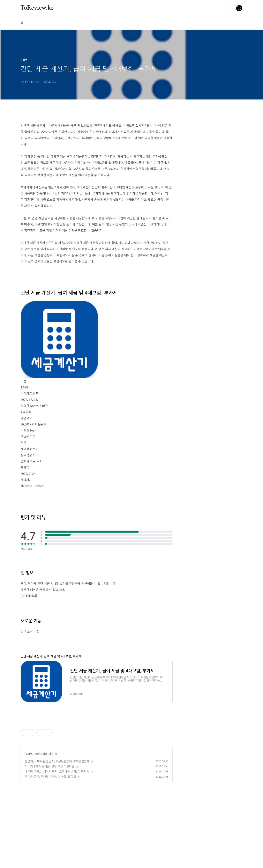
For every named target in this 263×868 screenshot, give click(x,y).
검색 (230, 8)
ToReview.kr (37, 8)
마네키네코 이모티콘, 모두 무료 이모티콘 (50, 824)
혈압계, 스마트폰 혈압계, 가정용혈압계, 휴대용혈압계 (57, 819)
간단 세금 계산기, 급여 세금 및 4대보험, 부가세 (51, 656)
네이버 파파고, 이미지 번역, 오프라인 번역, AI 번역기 (57, 829)
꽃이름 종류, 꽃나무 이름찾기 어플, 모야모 (50, 834)
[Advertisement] (97, 747)
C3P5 (29, 811)
